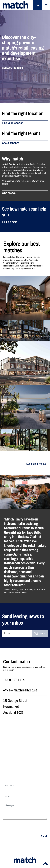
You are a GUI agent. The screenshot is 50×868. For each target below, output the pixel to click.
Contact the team (12, 68)
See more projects (36, 464)
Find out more (10, 222)
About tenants (11, 143)
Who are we (9, 193)
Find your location (13, 123)
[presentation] (23, 827)
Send (44, 836)
